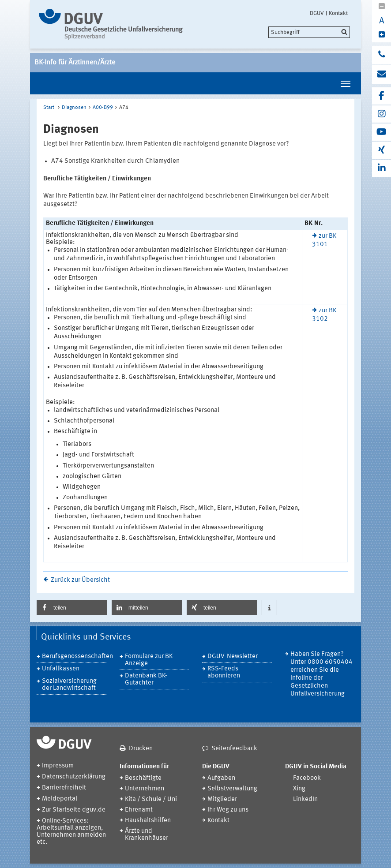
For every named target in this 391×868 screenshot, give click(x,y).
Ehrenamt (139, 810)
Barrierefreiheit (64, 788)
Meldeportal (60, 799)
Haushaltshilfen (148, 821)
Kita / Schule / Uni (151, 799)
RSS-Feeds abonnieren (224, 672)
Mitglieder (222, 799)
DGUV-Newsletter (233, 657)
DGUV (317, 13)
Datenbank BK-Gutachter (146, 679)
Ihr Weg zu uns (228, 810)
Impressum (58, 766)
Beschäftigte (143, 778)
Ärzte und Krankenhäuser (147, 835)
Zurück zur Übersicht (80, 580)
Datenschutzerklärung (74, 777)
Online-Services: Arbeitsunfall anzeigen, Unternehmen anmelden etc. (71, 832)
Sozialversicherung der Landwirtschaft (69, 685)
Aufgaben (221, 778)
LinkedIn (305, 799)
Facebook (307, 778)
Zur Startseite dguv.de (74, 810)
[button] (72, 608)
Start (49, 108)
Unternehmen (145, 789)
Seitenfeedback (234, 749)
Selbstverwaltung (232, 789)
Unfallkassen (61, 669)
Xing (299, 789)
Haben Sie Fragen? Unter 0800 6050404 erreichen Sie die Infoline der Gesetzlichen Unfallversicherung (321, 674)
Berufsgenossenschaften (74, 657)
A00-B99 (103, 108)
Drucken (141, 749)
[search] (309, 32)
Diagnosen (74, 108)
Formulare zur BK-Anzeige (150, 660)
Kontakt (338, 13)
